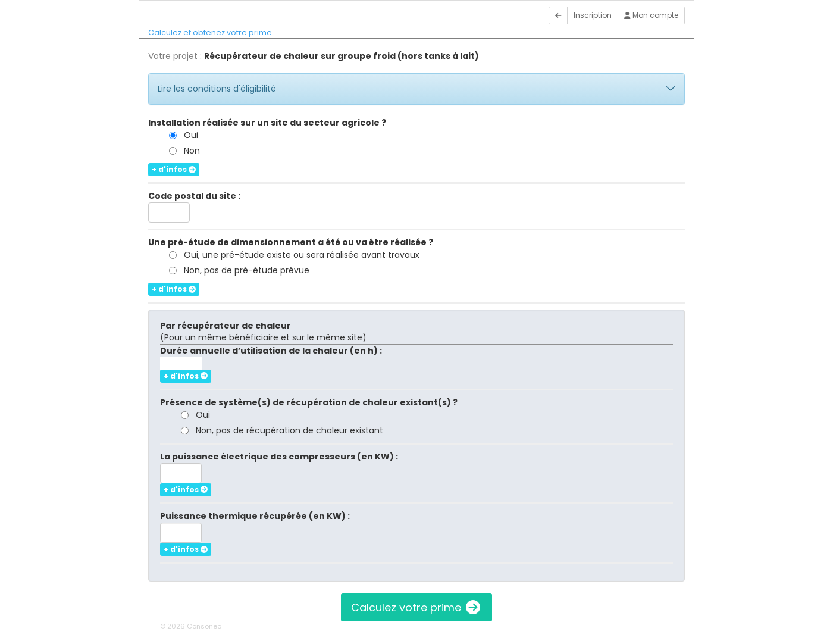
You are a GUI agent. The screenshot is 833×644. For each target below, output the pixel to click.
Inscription (593, 15)
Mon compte (651, 15)
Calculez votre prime (416, 607)
